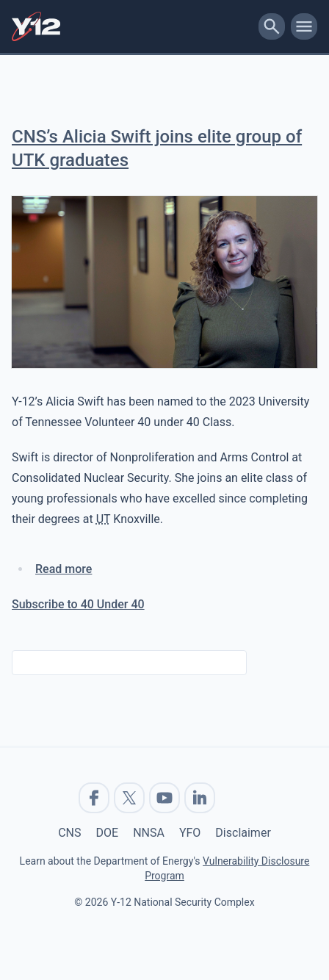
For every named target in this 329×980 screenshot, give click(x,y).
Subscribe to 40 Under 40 (78, 604)
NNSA (149, 833)
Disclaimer (243, 833)
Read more (64, 569)
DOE (108, 833)
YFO (190, 833)
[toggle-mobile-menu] (304, 26)
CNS (69, 833)
